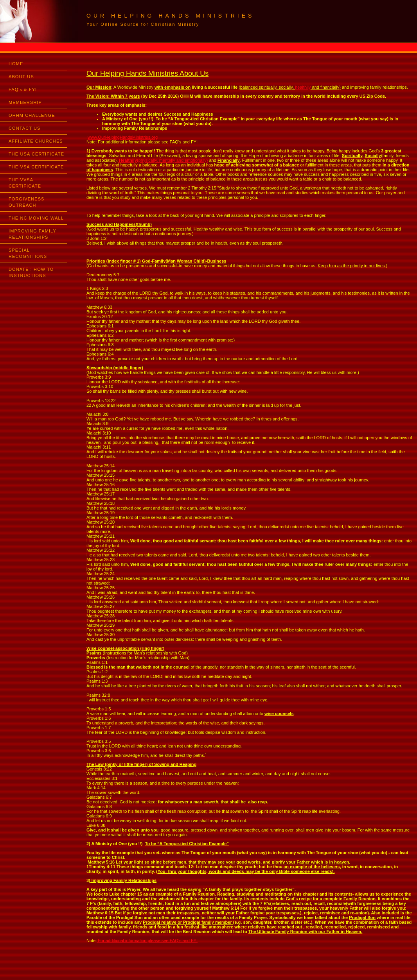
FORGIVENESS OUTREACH (27, 202)
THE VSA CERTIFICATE (36, 167)
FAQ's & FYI (23, 89)
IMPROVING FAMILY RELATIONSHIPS (32, 234)
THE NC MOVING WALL (36, 218)
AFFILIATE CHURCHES (36, 141)
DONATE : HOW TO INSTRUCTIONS (31, 272)
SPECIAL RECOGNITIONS (28, 253)
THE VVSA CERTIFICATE (25, 183)
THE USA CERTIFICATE (36, 154)
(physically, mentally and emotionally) (163, 160)
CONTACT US (25, 128)
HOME (16, 64)
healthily (303, 87)
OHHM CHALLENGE (32, 115)
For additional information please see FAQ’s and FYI (147, 941)
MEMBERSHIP (25, 102)
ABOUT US (21, 77)
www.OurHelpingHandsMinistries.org (123, 137)
